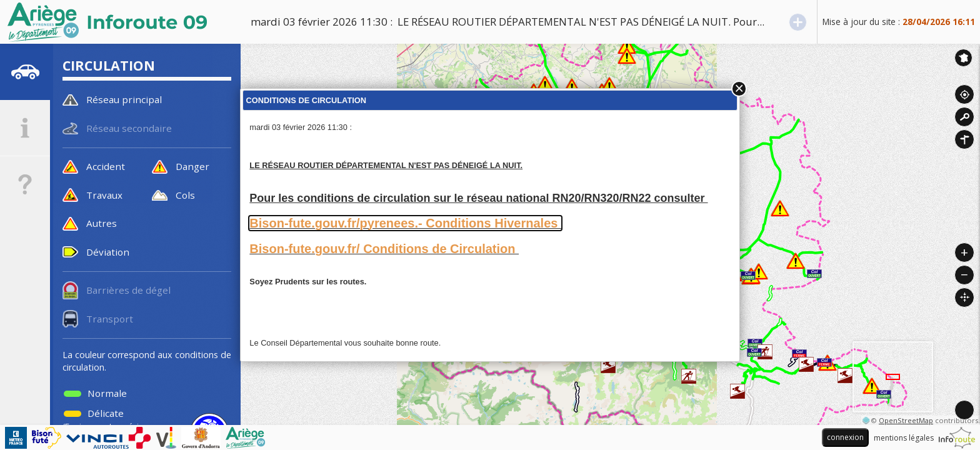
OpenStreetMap (906, 420)
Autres (102, 223)
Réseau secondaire (129, 128)
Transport (110, 319)
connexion (845, 437)
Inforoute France (963, 58)
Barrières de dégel (128, 290)
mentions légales (904, 438)
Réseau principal (124, 99)
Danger (192, 166)
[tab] (25, 72)
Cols (185, 195)
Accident (106, 166)
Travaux (104, 195)
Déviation (108, 252)
